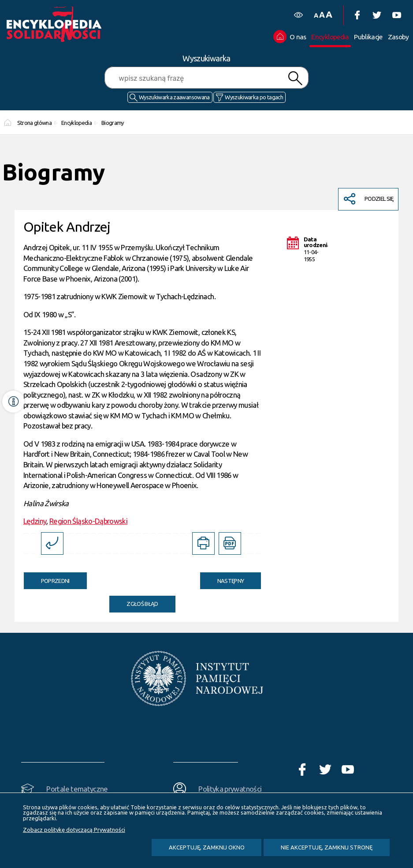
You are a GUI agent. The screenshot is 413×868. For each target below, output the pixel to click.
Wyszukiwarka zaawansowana (174, 97)
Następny (222, 578)
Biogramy (113, 123)
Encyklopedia (76, 123)
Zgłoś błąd (142, 604)
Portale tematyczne (77, 789)
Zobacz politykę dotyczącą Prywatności (74, 830)
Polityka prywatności (230, 789)
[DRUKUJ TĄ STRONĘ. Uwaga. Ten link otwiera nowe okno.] (203, 543)
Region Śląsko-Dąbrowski (88, 521)
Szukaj (295, 78)
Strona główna (35, 123)
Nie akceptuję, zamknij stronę (327, 847)
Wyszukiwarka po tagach (254, 97)
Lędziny (35, 521)
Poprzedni (47, 578)
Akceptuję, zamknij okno (207, 847)
